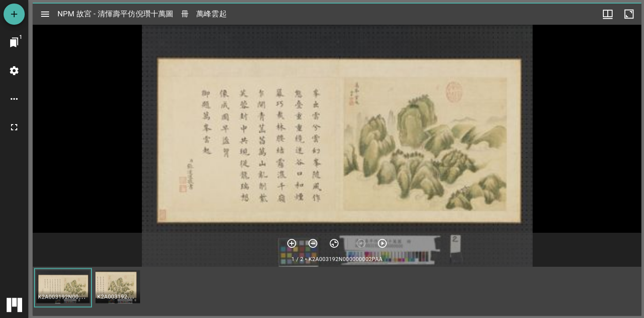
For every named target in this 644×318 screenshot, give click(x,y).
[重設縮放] (334, 243)
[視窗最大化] (629, 14)
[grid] (337, 291)
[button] (63, 288)
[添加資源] (14, 14)
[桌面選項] (14, 99)
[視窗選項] (608, 14)
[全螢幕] (14, 127)
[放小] (313, 243)
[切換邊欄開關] (45, 14)
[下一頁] (382, 243)
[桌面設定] (14, 71)
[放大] (292, 243)
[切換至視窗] (14, 42)
